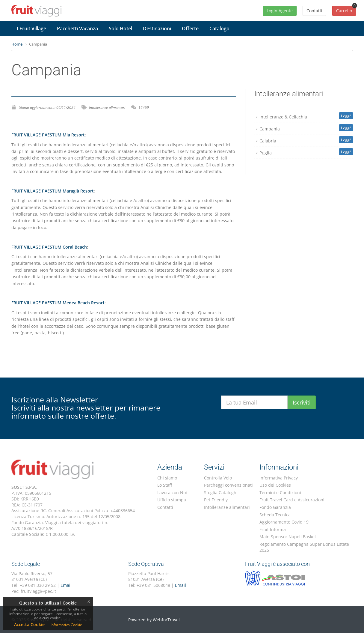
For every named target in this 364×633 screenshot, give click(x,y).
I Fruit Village (31, 28)
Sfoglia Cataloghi (221, 493)
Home (17, 44)
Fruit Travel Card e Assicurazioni (292, 500)
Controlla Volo (218, 478)
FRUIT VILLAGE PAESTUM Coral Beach (49, 247)
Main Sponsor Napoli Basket (288, 537)
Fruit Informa (273, 529)
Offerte (190, 28)
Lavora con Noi (172, 493)
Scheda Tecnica (275, 515)
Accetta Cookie (29, 624)
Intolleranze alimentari (107, 107)
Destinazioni (157, 28)
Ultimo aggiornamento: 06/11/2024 (47, 107)
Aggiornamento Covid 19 (284, 522)
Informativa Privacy (279, 478)
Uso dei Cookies (275, 485)
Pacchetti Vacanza (77, 28)
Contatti (165, 507)
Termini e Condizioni (280, 493)
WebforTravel (166, 620)
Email (66, 585)
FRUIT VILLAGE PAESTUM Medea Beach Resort (58, 303)
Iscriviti (302, 402)
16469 (144, 107)
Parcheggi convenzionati (228, 485)
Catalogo (219, 28)
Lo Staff (165, 485)
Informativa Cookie (66, 625)
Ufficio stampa (172, 500)
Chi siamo (167, 478)
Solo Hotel (120, 28)
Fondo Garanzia (275, 507)
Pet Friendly (216, 500)
